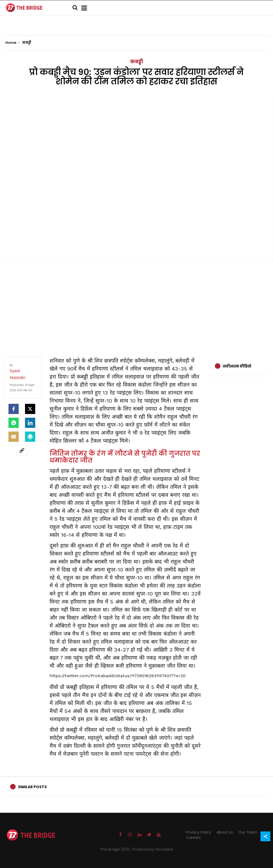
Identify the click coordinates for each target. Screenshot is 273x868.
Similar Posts (32, 787)
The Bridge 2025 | (116, 849)
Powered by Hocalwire (153, 849)
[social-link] (22, 451)
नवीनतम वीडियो (237, 366)
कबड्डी (136, 62)
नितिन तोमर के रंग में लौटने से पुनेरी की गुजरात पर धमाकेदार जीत (125, 457)
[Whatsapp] (14, 423)
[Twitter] (30, 409)
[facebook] (14, 409)
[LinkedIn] (30, 423)
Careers (193, 838)
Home (13, 43)
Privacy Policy (199, 832)
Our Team (248, 832)
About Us (225, 832)
